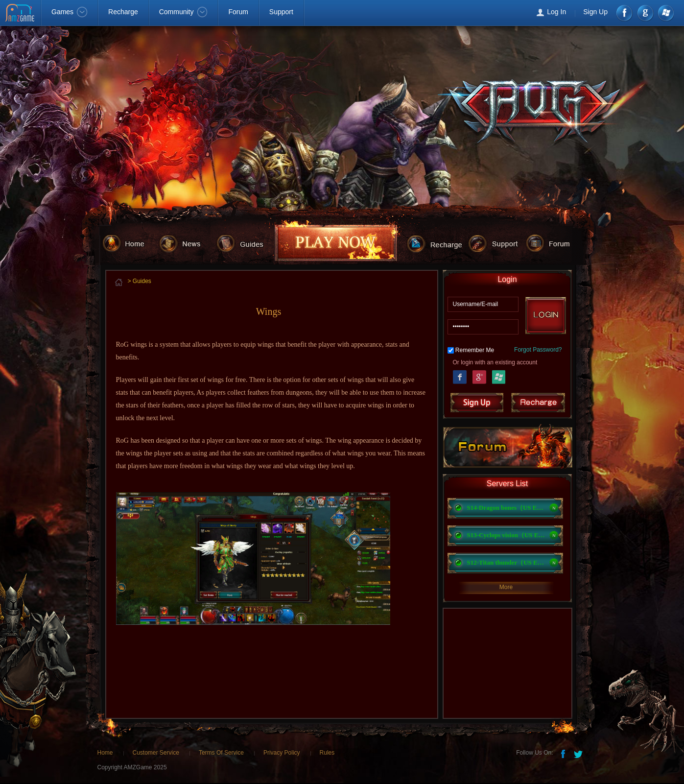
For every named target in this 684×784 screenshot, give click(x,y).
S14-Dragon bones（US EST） (506, 508)
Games (69, 12)
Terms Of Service (221, 753)
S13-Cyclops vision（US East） (506, 535)
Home (105, 753)
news (186, 243)
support (497, 243)
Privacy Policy (282, 753)
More (506, 587)
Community (183, 12)
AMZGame (21, 14)
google (645, 13)
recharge (437, 243)
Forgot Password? (538, 350)
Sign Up (595, 12)
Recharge (123, 12)
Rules (327, 753)
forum (554, 243)
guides (245, 243)
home (129, 243)
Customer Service (156, 753)
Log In (556, 12)
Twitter (579, 753)
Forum (238, 12)
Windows (665, 13)
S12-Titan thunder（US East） (506, 562)
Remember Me (475, 350)
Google (479, 376)
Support (281, 12)
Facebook (625, 13)
